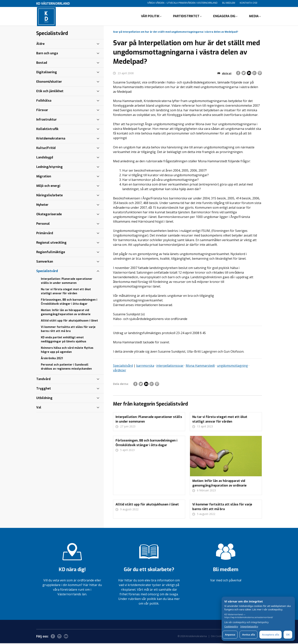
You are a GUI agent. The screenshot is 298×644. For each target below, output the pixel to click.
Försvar (42, 111)
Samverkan (45, 262)
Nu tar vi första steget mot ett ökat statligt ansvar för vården (66, 292)
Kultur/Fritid (46, 149)
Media (254, 17)
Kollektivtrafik (47, 130)
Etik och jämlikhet (50, 92)
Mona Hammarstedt (200, 366)
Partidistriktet (186, 17)
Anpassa (230, 635)
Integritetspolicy (249, 627)
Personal (43, 224)
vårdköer (120, 371)
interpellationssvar (170, 366)
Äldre (40, 45)
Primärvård (45, 234)
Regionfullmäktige (51, 253)
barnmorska (145, 366)
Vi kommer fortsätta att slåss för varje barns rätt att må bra (68, 330)
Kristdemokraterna (51, 139)
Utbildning (44, 399)
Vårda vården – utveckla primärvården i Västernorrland (182, 3)
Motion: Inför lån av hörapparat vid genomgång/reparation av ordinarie (66, 313)
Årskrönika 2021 (52, 359)
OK (288, 635)
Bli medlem (229, 3)
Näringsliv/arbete (49, 196)
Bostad (42, 63)
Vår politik (150, 17)
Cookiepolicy (231, 627)
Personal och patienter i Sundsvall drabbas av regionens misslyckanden (66, 368)
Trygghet (44, 389)
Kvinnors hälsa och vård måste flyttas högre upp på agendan (67, 351)
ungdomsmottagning (232, 366)
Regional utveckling (51, 243)
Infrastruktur (46, 120)
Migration (44, 177)
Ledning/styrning (49, 168)
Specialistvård (123, 366)
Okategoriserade (49, 215)
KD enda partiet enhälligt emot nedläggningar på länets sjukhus (64, 340)
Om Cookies (218, 637)
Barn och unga (47, 54)
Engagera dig (224, 17)
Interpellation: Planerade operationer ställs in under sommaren (67, 282)
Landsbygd (45, 158)
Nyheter (42, 205)
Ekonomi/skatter (49, 82)
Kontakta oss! (249, 3)
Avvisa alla (249, 635)
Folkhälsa (44, 101)
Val (39, 408)
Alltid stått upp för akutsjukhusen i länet (69, 321)
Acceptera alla (271, 635)
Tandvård (43, 380)
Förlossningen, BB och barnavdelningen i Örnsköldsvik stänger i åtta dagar (69, 303)
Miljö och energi (48, 187)
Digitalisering (47, 73)
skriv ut (224, 74)
